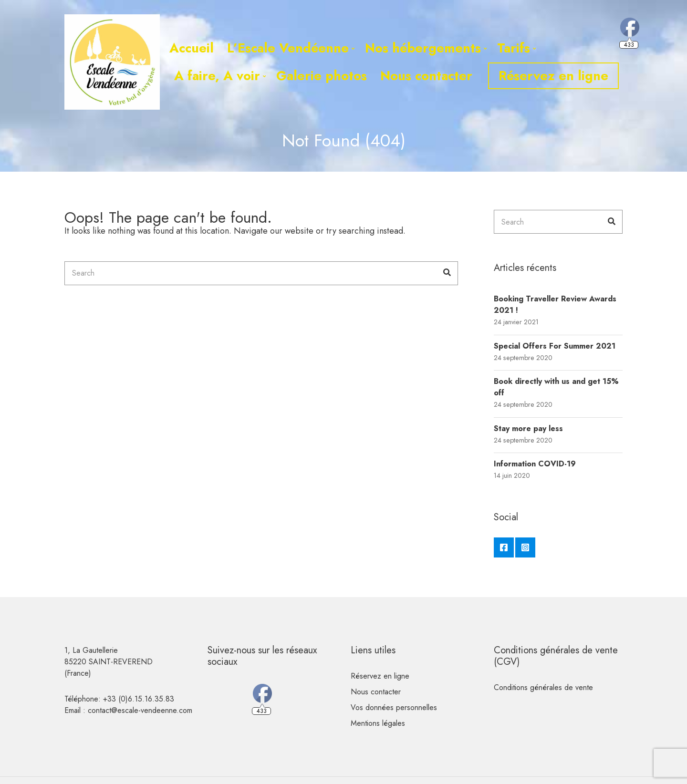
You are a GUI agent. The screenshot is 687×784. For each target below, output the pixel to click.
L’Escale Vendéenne (288, 48)
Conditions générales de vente (543, 687)
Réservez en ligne (553, 76)
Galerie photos (322, 76)
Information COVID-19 (535, 464)
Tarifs (514, 48)
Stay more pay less (528, 428)
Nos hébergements (423, 48)
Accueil (192, 48)
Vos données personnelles (394, 707)
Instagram (525, 547)
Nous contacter (426, 76)
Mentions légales (378, 723)
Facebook (504, 547)
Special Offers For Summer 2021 (555, 346)
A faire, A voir (217, 76)
